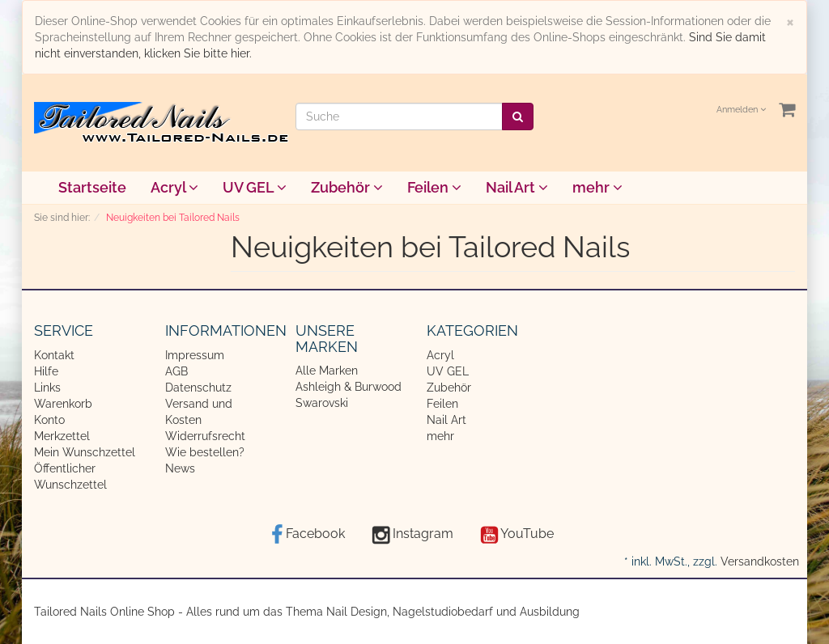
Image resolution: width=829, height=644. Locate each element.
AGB (176, 371)
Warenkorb (63, 404)
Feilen (434, 187)
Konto (49, 420)
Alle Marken (327, 371)
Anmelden (741, 110)
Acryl (174, 187)
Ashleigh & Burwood (349, 387)
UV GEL (255, 187)
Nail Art (517, 187)
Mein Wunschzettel (85, 452)
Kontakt (54, 355)
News (180, 468)
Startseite (92, 187)
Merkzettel (62, 436)
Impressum (195, 355)
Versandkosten (760, 561)
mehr (597, 187)
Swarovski (322, 403)
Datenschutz (198, 388)
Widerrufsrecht (205, 436)
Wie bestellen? (205, 452)
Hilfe (46, 371)
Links (47, 388)
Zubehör (347, 187)
